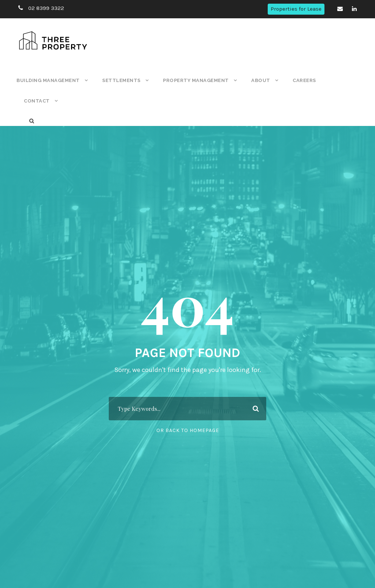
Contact (36, 101)
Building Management (48, 80)
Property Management (194, 80)
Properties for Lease (297, 9)
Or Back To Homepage (188, 430)
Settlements (120, 80)
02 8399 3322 (45, 8)
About (258, 80)
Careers (302, 80)
